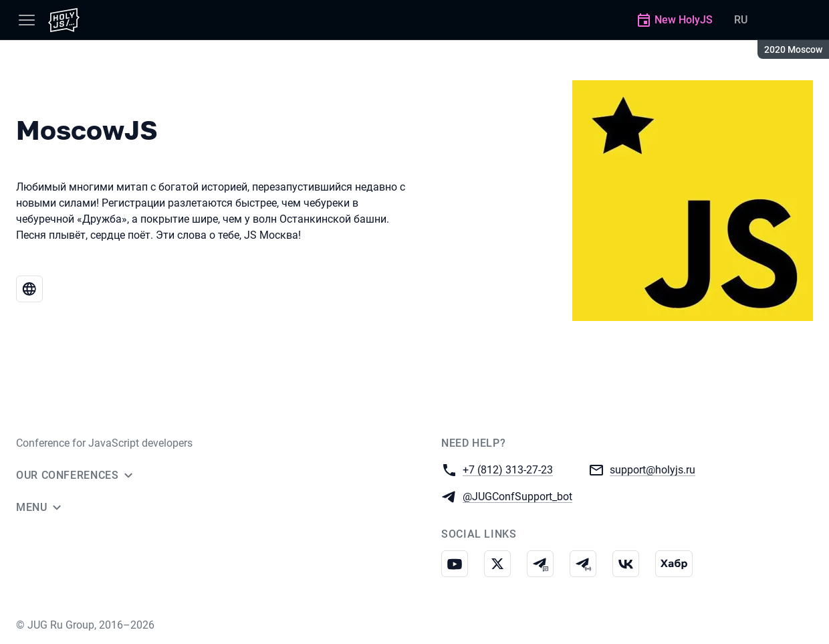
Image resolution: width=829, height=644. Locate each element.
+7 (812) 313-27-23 (508, 469)
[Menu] (27, 20)
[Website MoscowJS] (29, 289)
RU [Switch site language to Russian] (741, 20)
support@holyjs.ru (653, 469)
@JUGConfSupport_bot (517, 496)
